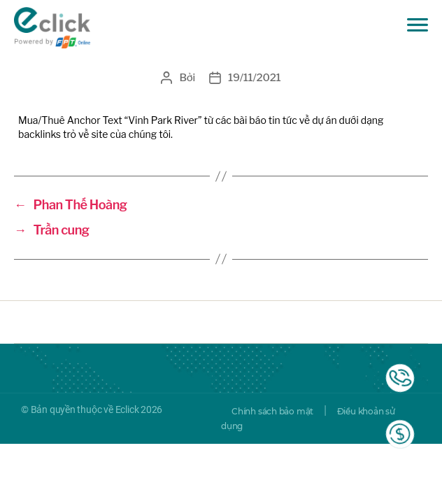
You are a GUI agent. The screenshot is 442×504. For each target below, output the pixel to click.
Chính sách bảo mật (272, 411)
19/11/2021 (254, 78)
